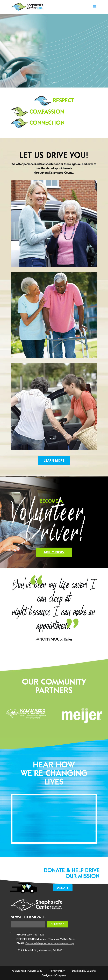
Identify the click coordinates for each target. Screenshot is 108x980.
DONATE (63, 888)
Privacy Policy (57, 971)
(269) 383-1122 (35, 935)
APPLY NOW (54, 552)
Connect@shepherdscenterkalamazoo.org (50, 943)
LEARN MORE (54, 460)
